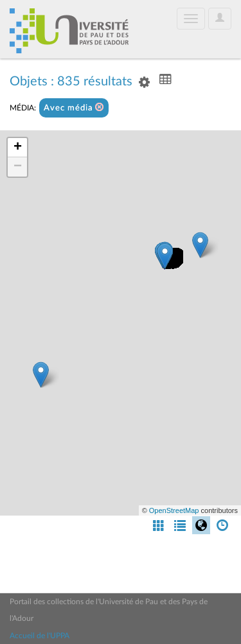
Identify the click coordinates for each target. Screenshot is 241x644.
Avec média (74, 108)
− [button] (18, 167)
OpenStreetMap (174, 510)
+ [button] (18, 148)
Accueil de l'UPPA (40, 636)
